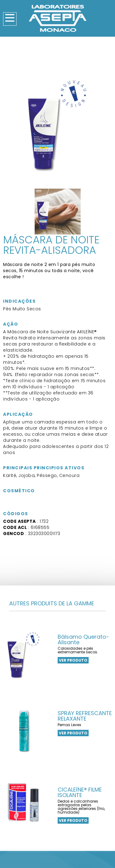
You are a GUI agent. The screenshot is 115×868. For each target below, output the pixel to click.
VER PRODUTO (73, 660)
